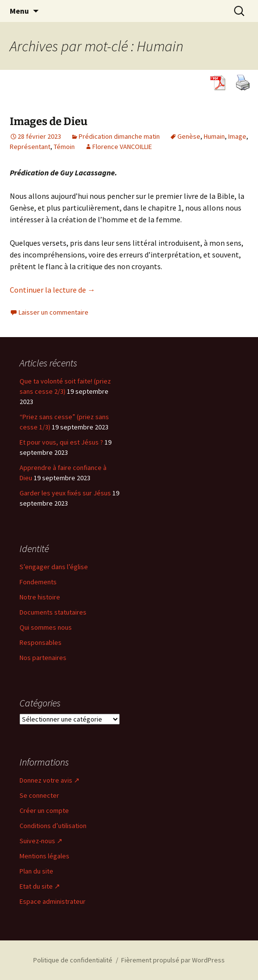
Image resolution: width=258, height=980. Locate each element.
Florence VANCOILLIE (122, 147)
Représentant (30, 147)
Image (237, 136)
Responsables (41, 642)
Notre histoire (40, 597)
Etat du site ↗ (40, 886)
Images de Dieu (49, 121)
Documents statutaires (53, 612)
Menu (19, 11)
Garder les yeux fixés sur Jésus (65, 493)
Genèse (189, 136)
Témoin (64, 147)
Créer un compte (44, 810)
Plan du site (36, 871)
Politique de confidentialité (73, 960)
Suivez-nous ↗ (41, 841)
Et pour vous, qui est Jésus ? (61, 442)
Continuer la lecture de (53, 290)
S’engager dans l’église (54, 567)
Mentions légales (44, 856)
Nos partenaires (43, 658)
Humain (214, 136)
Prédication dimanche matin (119, 136)
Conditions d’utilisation (53, 826)
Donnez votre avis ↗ (50, 780)
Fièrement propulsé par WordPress (173, 960)
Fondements (38, 582)
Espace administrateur (53, 901)
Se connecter (39, 795)
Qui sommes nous (46, 627)
